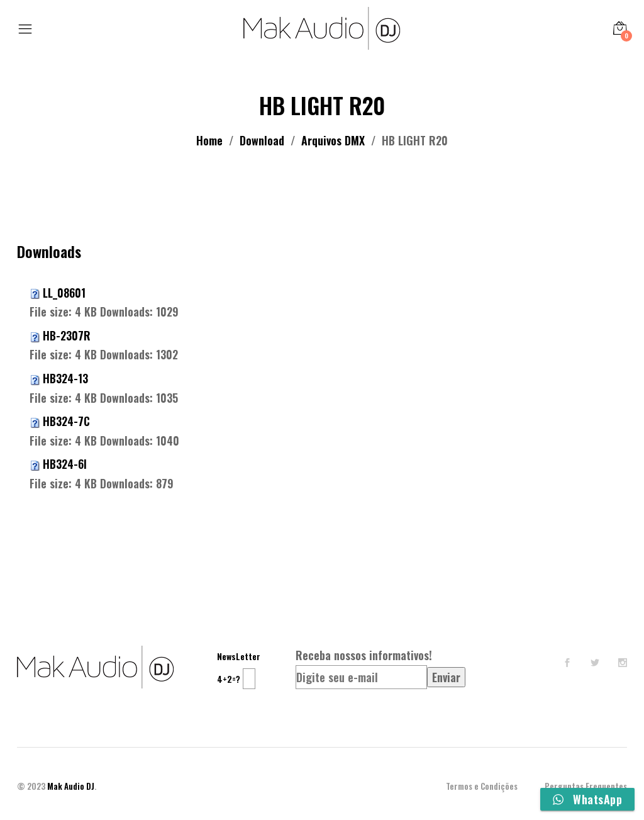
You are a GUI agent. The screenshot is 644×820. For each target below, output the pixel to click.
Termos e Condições (482, 786)
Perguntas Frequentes (586, 786)
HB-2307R (67, 335)
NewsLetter (239, 656)
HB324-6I (65, 464)
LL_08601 (64, 293)
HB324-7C (66, 421)
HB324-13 (65, 378)
